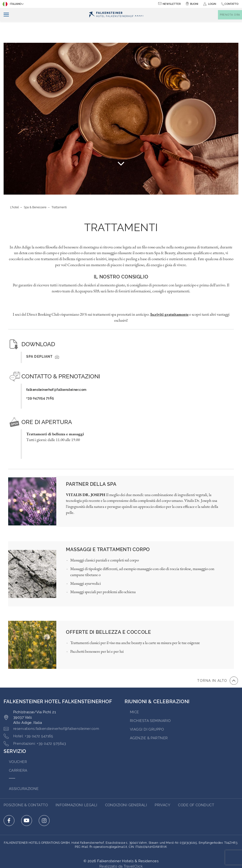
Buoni (194, 4)
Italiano (13, 4)
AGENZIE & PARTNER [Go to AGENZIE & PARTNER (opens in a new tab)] (149, 717)
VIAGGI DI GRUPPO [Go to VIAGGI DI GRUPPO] (147, 708)
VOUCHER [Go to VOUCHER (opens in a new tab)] (18, 740)
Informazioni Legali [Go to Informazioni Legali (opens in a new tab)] (76, 784)
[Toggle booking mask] (230, 15)
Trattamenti (59, 186)
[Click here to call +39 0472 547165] (28, 715)
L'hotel (14, 186)
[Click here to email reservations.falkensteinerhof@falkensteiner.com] (51, 708)
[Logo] (116, 15)
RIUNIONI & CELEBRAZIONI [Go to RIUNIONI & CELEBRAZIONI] (157, 680)
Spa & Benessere (35, 186)
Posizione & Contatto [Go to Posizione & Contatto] (26, 784)
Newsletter (172, 4)
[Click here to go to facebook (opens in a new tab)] (9, 799)
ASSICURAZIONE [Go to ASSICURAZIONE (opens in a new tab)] (24, 767)
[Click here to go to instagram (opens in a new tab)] (44, 799)
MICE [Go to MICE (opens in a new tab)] (134, 691)
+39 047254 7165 (40, 377)
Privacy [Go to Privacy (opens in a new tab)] (162, 784)
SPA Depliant (43, 335)
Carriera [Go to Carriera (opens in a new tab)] (18, 749)
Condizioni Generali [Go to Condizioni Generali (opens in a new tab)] (126, 784)
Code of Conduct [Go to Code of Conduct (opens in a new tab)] (196, 784)
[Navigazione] (4, 15)
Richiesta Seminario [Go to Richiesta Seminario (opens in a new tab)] (150, 699)
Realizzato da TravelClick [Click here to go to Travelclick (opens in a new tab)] (121, 845)
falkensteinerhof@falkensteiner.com (56, 368)
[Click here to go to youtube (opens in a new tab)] (27, 799)
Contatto (231, 4)
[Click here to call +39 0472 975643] (35, 722)
